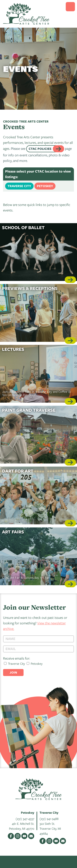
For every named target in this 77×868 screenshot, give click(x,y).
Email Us (31, 836)
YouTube (24, 836)
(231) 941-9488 (49, 819)
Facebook (11, 836)
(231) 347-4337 (25, 819)
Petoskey (45, 186)
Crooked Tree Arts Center (26, 14)
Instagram (18, 836)
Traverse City (19, 186)
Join (13, 672)
